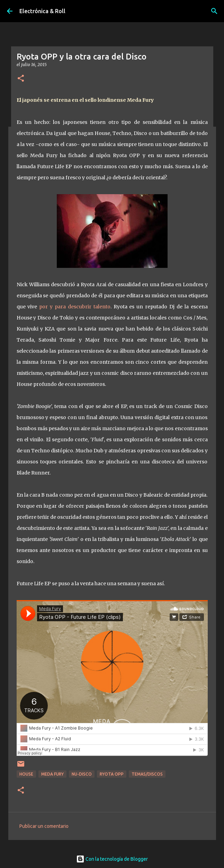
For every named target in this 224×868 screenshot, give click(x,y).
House (26, 774)
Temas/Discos (147, 774)
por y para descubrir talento (75, 307)
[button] (21, 79)
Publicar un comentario (44, 826)
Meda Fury (52, 774)
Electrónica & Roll (42, 11)
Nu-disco (82, 774)
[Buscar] (214, 11)
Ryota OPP (112, 774)
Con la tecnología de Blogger (112, 859)
